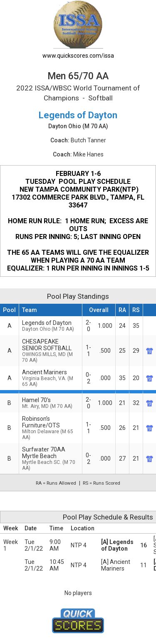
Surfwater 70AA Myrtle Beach (51, 459)
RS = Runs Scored (102, 483)
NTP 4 (79, 545)
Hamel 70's (51, 403)
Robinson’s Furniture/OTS (51, 428)
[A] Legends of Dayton (117, 545)
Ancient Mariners (51, 378)
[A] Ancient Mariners (116, 565)
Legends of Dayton (51, 326)
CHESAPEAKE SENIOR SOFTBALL (51, 351)
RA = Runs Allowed (56, 483)
